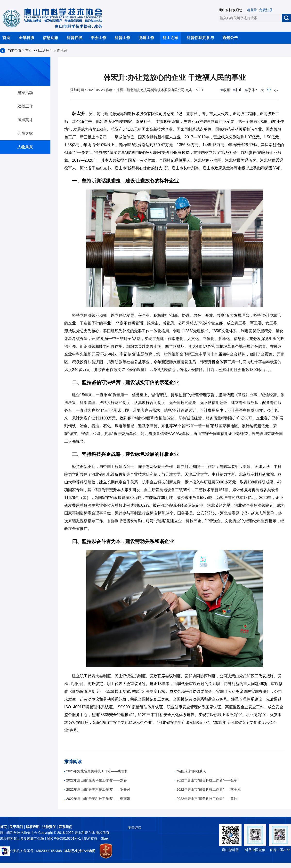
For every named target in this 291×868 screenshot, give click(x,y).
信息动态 (50, 38)
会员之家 (25, 133)
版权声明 (33, 827)
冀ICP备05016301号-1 (64, 838)
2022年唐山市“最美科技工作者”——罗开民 (97, 789)
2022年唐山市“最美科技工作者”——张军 (206, 780)
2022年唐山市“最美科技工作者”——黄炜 (206, 799)
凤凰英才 (25, 120)
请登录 (252, 10)
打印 (239, 90)
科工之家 (170, 38)
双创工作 (25, 106)
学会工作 (98, 38)
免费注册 (266, 10)
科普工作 (122, 38)
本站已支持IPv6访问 (80, 851)
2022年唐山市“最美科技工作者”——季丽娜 (97, 799)
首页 (6, 38)
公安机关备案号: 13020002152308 (31, 851)
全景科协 (26, 38)
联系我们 (65, 827)
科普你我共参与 (200, 38)
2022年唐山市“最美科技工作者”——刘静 (96, 780)
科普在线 (74, 38)
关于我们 (16, 827)
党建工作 (146, 38)
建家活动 (25, 93)
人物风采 (60, 50)
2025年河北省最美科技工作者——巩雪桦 (96, 771)
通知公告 (230, 38)
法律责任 (49, 827)
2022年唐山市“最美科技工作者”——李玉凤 (208, 789)
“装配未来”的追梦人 (190, 771)
